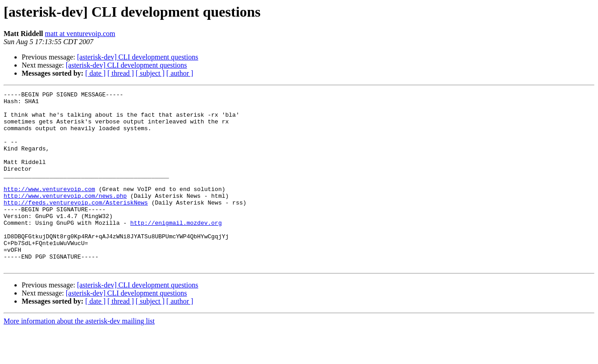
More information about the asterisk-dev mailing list (79, 356)
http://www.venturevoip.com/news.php (65, 217)
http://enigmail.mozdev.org (176, 250)
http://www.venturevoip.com (49, 209)
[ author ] (180, 73)
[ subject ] (150, 73)
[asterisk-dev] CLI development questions (138, 57)
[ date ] (95, 73)
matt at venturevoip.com (80, 34)
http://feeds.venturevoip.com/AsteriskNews (76, 225)
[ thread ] (121, 73)
